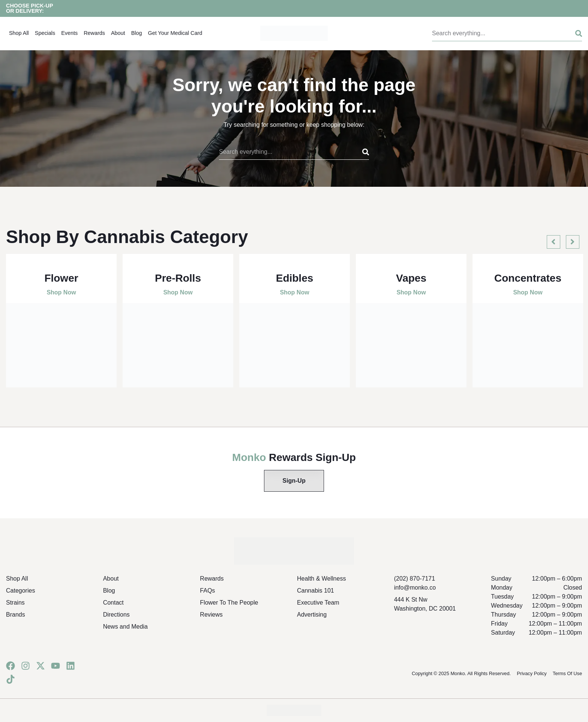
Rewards (94, 33)
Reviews (211, 615)
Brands (16, 615)
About (118, 33)
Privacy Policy (532, 673)
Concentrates (528, 278)
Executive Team (318, 603)
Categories (20, 591)
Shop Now (61, 292)
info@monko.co (415, 588)
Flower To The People (229, 603)
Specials (45, 33)
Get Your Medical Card (175, 33)
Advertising (312, 615)
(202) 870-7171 (415, 579)
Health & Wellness (321, 579)
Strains (15, 603)
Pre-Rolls (178, 278)
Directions (116, 615)
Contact (113, 603)
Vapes (411, 278)
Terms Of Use (567, 673)
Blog (137, 33)
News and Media (125, 627)
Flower (61, 278)
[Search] (573, 33)
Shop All (19, 33)
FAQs (207, 591)
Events (69, 33)
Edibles (295, 278)
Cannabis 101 (316, 591)
